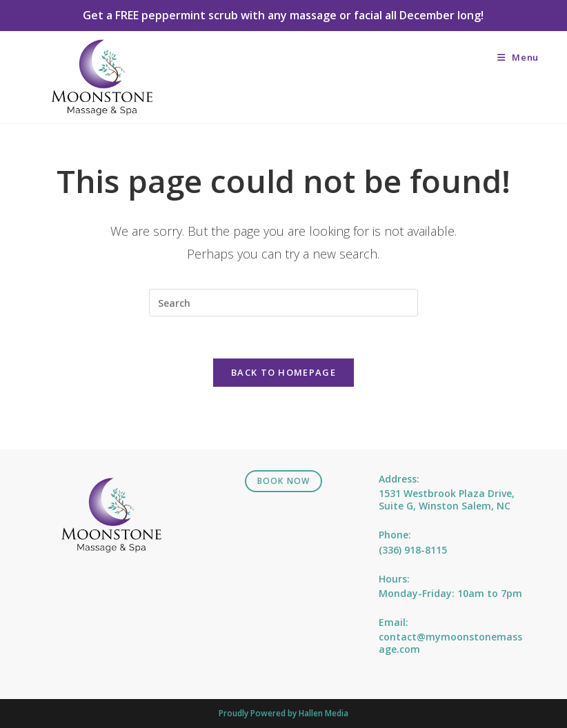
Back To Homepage (283, 372)
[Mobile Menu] (518, 57)
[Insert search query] (283, 303)
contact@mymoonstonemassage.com (450, 643)
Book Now (284, 481)
